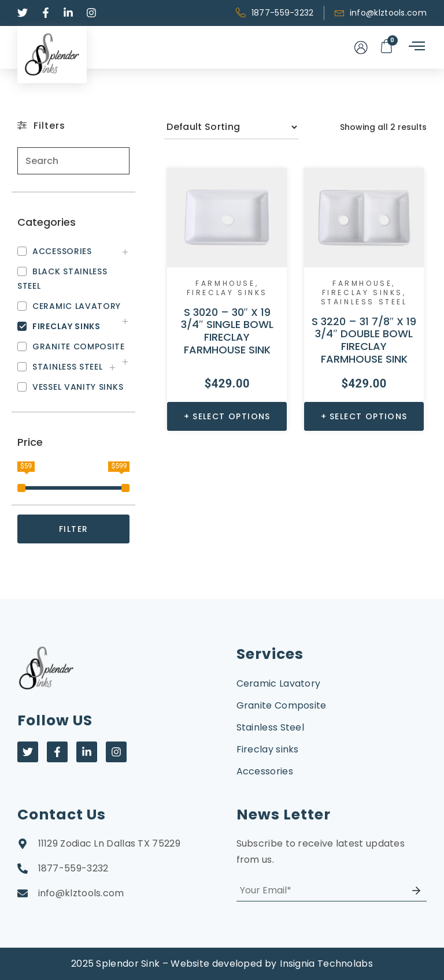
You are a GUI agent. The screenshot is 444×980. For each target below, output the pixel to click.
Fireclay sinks (227, 292)
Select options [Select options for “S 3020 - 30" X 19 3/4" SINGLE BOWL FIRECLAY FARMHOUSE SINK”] (232, 416)
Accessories (265, 771)
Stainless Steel (364, 302)
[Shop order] (232, 127)
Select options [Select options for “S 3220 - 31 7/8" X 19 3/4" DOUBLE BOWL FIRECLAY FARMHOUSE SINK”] (369, 416)
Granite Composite (282, 705)
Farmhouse (225, 283)
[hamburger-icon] (416, 47)
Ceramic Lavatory (279, 683)
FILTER (73, 529)
